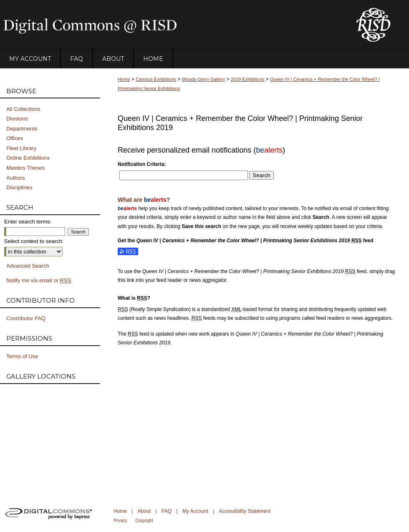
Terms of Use (22, 356)
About (144, 511)
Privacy (120, 521)
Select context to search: (34, 241)
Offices (15, 138)
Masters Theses (25, 168)
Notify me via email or (39, 281)
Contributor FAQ (26, 318)
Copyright (144, 521)
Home (124, 79)
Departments (22, 129)
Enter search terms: (28, 222)
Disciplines (19, 187)
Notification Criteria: (142, 164)
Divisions (17, 119)
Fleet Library (21, 148)
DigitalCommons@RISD (171, 25)
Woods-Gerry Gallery (203, 79)
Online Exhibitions (28, 158)
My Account (195, 511)
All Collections (23, 109)
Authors (16, 178)
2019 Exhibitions (248, 79)
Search (261, 175)
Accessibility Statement (245, 511)
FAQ (167, 511)
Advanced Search (28, 266)
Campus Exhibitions (156, 79)
